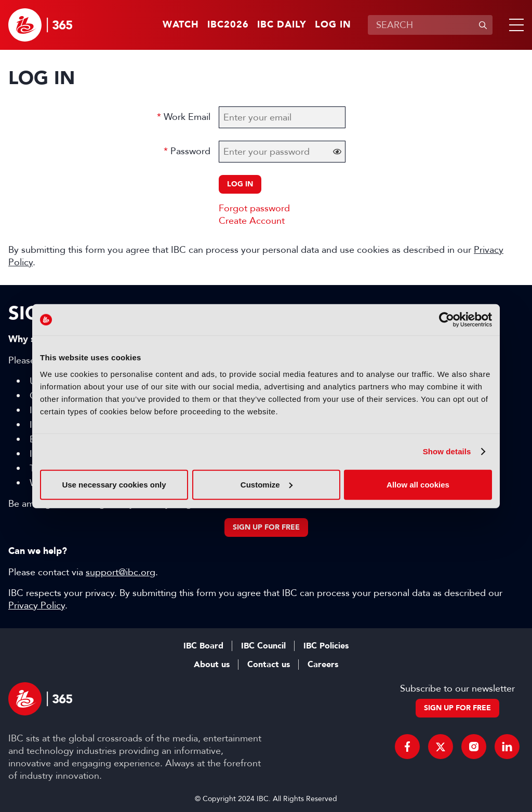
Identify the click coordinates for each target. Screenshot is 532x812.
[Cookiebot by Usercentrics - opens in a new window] (447, 320)
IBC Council (263, 646)
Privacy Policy (37, 605)
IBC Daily (282, 25)
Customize (267, 484)
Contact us (269, 665)
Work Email (187, 117)
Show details (447, 451)
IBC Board (203, 646)
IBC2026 (228, 25)
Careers (323, 665)
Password (190, 151)
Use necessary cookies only (114, 484)
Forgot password (254, 208)
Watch (181, 25)
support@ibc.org (121, 572)
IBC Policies (326, 646)
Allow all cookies (418, 484)
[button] (514, 25)
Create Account (252, 221)
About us (212, 665)
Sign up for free (266, 527)
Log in (333, 25)
